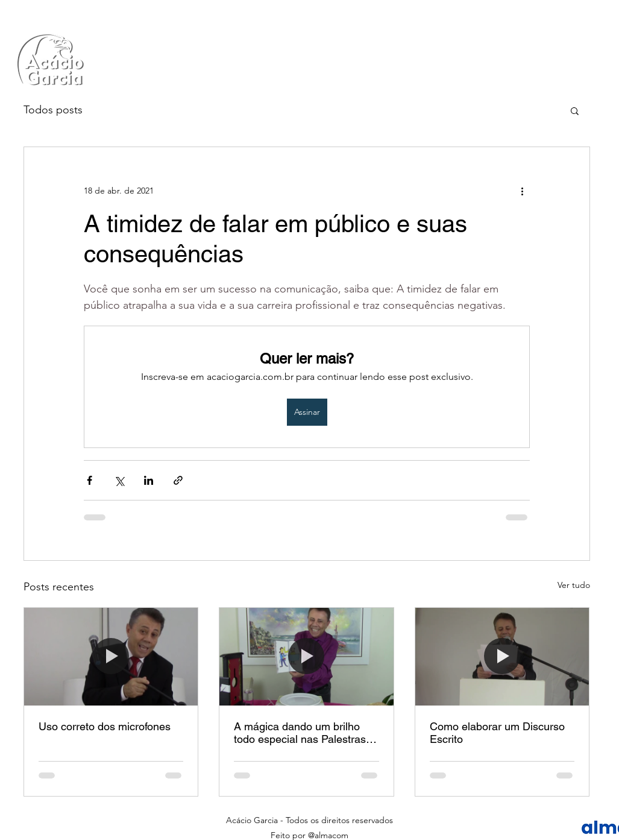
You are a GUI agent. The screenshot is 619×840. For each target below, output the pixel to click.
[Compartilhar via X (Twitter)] (119, 480)
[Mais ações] (523, 191)
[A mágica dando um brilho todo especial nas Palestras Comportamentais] (306, 657)
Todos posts (53, 110)
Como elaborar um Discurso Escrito (497, 733)
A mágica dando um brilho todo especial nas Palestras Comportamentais (300, 733)
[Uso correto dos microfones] (111, 657)
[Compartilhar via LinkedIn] (149, 480)
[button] (575, 110)
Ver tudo (574, 585)
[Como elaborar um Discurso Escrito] (502, 657)
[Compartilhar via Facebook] (90, 480)
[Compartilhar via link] (178, 480)
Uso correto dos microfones (105, 726)
